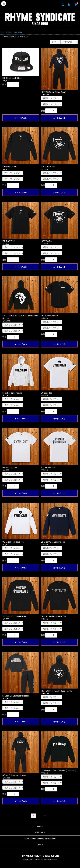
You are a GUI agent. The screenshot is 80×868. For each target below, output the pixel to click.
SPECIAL (9, 32)
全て (3, 32)
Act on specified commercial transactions (40, 839)
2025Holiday (18, 32)
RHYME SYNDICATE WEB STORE (40, 17)
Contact (40, 845)
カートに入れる (21, 118)
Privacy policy (40, 832)
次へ (45, 816)
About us (40, 826)
